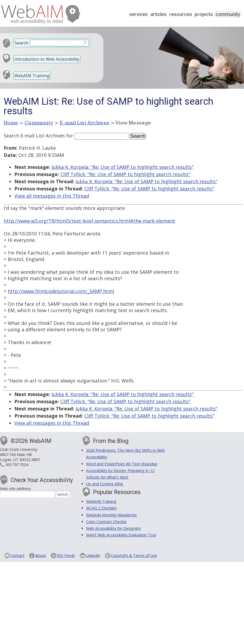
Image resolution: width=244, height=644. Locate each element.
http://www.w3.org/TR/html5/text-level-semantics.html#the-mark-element (89, 221)
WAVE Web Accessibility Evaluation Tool (121, 535)
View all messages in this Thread (52, 196)
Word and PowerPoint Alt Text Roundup (122, 464)
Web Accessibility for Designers (113, 528)
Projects (204, 14)
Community (228, 14)
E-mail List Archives (85, 123)
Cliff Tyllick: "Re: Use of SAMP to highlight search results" (125, 174)
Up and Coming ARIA (105, 484)
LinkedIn (93, 555)
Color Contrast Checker (106, 522)
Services (138, 14)
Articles (159, 14)
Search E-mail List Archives (34, 136)
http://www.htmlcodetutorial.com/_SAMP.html (61, 291)
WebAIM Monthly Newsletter (112, 515)
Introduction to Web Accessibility (47, 59)
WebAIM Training (32, 76)
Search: (22, 43)
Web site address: (16, 489)
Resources (181, 14)
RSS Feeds (66, 555)
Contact (17, 555)
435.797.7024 (17, 465)
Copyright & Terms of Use (134, 555)
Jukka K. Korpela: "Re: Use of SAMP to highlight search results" (123, 167)
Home (11, 123)
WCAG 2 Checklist (101, 508)
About (41, 555)
